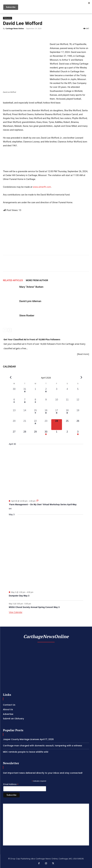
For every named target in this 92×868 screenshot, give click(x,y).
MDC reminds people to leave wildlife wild (26, 752)
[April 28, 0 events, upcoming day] (25, 435)
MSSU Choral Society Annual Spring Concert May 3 (34, 607)
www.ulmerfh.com (42, 187)
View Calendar (16, 612)
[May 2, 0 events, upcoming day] (67, 435)
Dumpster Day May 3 (19, 596)
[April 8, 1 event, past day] (35, 403)
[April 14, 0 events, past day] (25, 414)
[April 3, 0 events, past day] (57, 393)
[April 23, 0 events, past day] (46, 425)
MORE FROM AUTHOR (37, 280)
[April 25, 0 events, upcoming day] (67, 425)
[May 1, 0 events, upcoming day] (57, 435)
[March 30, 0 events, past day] (14, 393)
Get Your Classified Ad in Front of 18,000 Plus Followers (32, 339)
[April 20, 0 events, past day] (14, 425)
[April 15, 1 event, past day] (35, 414)
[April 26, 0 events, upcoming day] (78, 425)
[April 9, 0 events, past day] (46, 403)
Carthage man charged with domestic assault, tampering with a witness (43, 746)
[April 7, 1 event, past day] (25, 403)
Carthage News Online (15, 28)
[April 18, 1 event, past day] (67, 414)
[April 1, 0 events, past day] (35, 393)
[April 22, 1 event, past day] (35, 425)
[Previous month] (11, 377)
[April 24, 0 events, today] (57, 425)
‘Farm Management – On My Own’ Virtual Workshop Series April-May (43, 504)
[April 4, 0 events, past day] (67, 393)
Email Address (11, 784)
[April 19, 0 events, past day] (78, 414)
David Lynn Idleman (30, 301)
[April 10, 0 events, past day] (57, 403)
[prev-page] (5, 330)
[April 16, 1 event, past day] (46, 414)
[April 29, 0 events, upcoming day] (35, 435)
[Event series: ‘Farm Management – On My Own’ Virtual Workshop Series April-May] (37, 501)
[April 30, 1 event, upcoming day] (46, 435)
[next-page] (10, 330)
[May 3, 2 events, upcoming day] (78, 435)
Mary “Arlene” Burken (31, 287)
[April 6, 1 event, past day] (14, 403)
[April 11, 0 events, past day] (67, 403)
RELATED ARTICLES (13, 280)
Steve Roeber (27, 315)
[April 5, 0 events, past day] (78, 393)
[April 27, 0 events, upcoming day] (14, 435)
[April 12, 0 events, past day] (78, 403)
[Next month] (81, 377)
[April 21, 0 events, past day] (25, 425)
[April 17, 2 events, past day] (57, 414)
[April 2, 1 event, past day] (46, 393)
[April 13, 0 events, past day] (14, 414)
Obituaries (8, 18)
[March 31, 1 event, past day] (25, 393)
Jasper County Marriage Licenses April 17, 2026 (28, 739)
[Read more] (83, 354)
